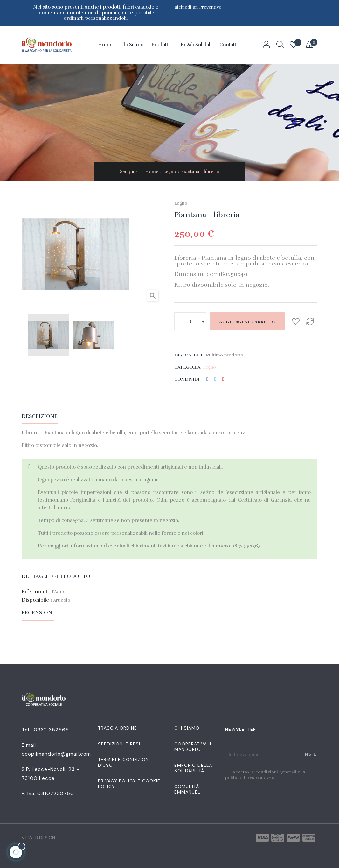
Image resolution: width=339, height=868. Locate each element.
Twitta (215, 379)
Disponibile (35, 600)
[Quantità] (190, 321)
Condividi (207, 379)
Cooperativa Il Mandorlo (193, 747)
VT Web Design (38, 838)
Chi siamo (187, 728)
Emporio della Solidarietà (193, 768)
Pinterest (223, 379)
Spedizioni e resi (119, 744)
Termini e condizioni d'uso (124, 762)
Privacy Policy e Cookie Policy (129, 784)
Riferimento (36, 592)
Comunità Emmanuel (187, 789)
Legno (181, 203)
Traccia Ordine (118, 728)
